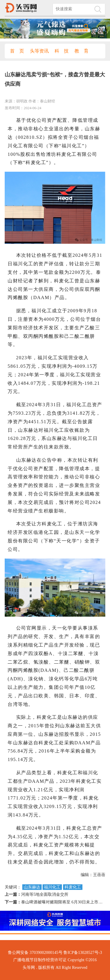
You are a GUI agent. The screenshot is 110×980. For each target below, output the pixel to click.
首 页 (17, 51)
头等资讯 (39, 51)
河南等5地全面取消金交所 (45, 894)
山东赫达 (32, 887)
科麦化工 (73, 887)
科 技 (62, 51)
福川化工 (52, 887)
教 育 (82, 51)
